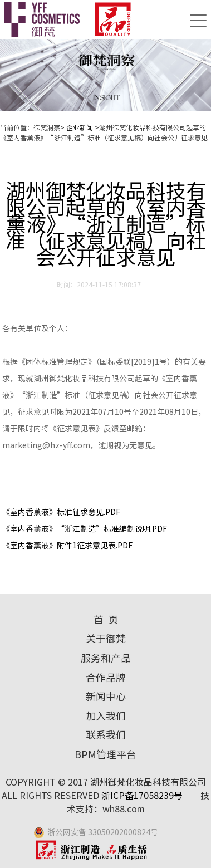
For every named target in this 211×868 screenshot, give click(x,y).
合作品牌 (106, 678)
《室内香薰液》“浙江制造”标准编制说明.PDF (85, 529)
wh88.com (124, 809)
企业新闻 (80, 127)
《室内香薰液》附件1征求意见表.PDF (67, 546)
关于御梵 (106, 639)
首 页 (106, 620)
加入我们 (106, 716)
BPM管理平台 (105, 754)
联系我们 (106, 735)
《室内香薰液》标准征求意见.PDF (61, 512)
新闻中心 (106, 697)
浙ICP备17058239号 (143, 796)
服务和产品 (106, 658)
